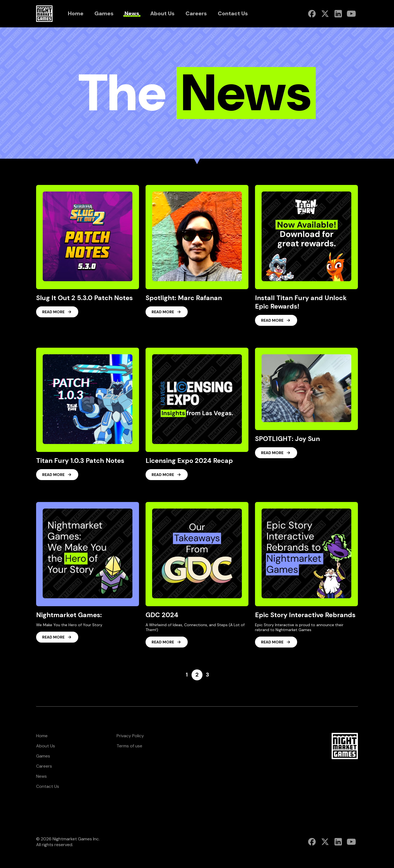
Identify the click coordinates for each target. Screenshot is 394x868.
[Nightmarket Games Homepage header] (44, 14)
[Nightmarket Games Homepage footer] (345, 746)
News (41, 776)
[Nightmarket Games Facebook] (312, 14)
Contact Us (48, 786)
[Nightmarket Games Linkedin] (338, 14)
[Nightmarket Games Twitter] (325, 14)
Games (43, 756)
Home (42, 736)
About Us (46, 746)
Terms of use (129, 746)
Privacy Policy (130, 736)
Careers (44, 766)
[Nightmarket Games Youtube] (351, 14)
